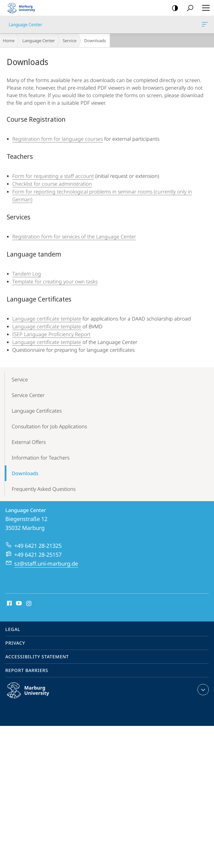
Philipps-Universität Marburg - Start (24, 8)
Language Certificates (37, 411)
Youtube (18, 604)
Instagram (29, 604)
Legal (13, 629)
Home (9, 40)
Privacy (15, 643)
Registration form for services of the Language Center (74, 236)
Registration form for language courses (58, 139)
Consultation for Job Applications (49, 426)
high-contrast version (173, 8)
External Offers (29, 442)
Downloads (25, 473)
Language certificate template (47, 319)
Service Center (28, 395)
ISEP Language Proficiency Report (51, 334)
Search (188, 8)
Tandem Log (27, 274)
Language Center (204, 25)
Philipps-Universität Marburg (34, 695)
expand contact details (202, 690)
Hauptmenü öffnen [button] (204, 8)
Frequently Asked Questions (44, 489)
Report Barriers (27, 670)
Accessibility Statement (37, 657)
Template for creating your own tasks (55, 281)
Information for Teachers (41, 458)
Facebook (9, 604)
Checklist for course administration (52, 184)
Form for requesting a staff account (53, 176)
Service (70, 40)
